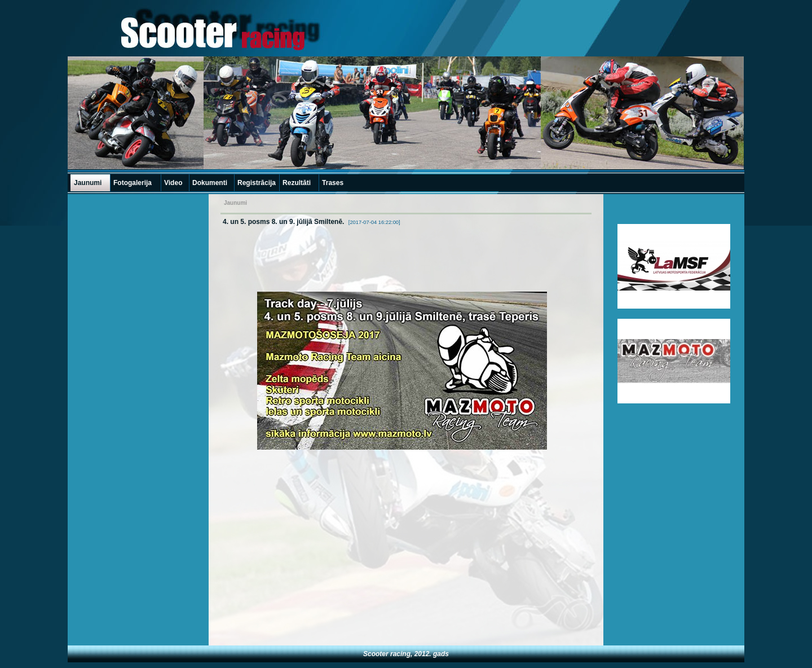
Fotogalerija (133, 183)
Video (173, 183)
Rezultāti (297, 183)
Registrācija (257, 183)
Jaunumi (88, 183)
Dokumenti (210, 183)
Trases (333, 183)
